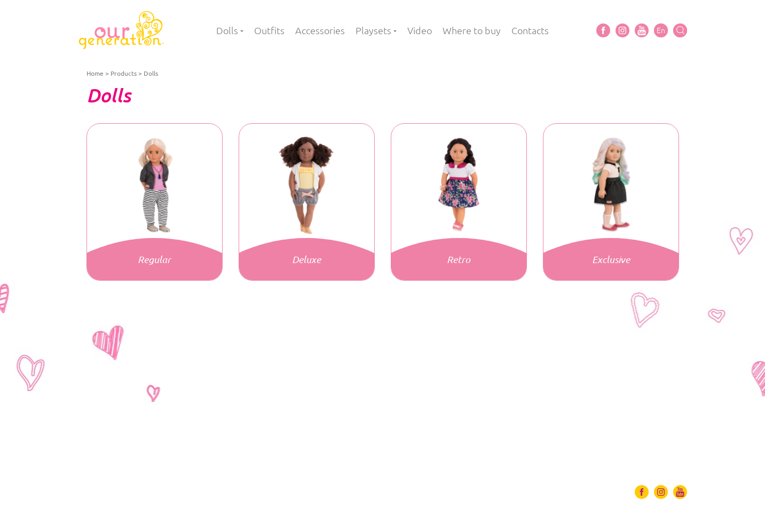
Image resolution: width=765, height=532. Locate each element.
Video (420, 30)
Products (124, 73)
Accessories (320, 30)
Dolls (227, 30)
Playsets (373, 30)
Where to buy (472, 30)
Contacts (530, 30)
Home (95, 73)
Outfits (269, 30)
